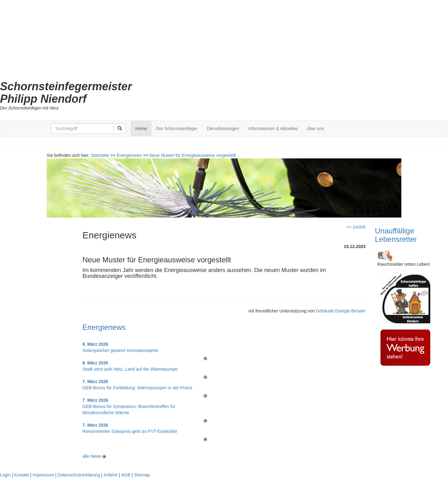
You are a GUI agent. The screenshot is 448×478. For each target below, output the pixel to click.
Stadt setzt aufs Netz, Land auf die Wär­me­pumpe (130, 369)
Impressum (43, 475)
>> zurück (356, 227)
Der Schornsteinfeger (177, 129)
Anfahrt (111, 475)
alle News (94, 456)
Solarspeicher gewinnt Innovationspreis (120, 350)
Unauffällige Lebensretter (396, 235)
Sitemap (142, 475)
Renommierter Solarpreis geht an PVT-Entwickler (130, 431)
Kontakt (22, 475)
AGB (126, 475)
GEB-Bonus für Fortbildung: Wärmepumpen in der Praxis (137, 388)
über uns (315, 129)
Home (141, 129)
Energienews (104, 327)
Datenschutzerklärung (79, 475)
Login (5, 475)
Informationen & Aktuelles (273, 129)
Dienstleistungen (223, 129)
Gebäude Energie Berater (341, 311)
